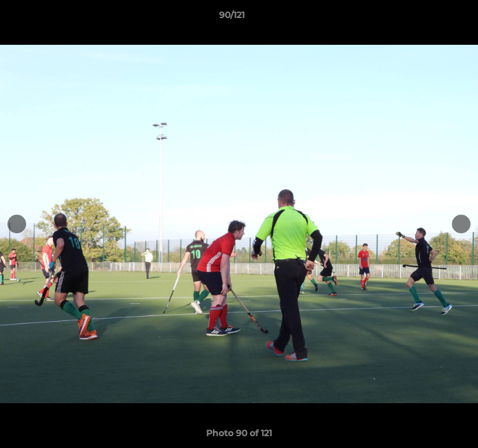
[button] (433, 18)
